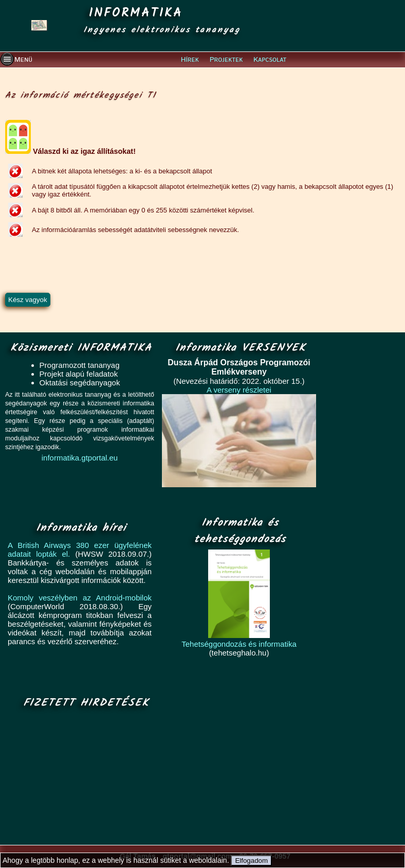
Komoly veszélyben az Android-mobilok (80, 598)
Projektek (226, 60)
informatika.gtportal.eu (80, 458)
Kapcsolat (270, 60)
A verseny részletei (239, 390)
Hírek (190, 60)
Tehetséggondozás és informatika (239, 644)
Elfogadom (251, 861)
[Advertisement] (83, 777)
